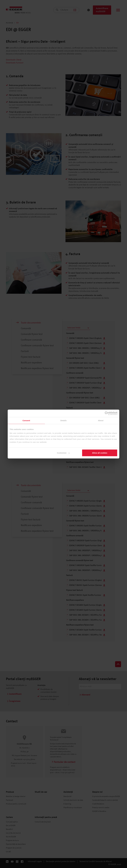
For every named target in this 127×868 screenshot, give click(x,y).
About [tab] (101, 420)
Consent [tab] (26, 420)
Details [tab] (63, 420)
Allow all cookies (100, 453)
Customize (63, 453)
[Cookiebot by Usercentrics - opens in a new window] (107, 413)
